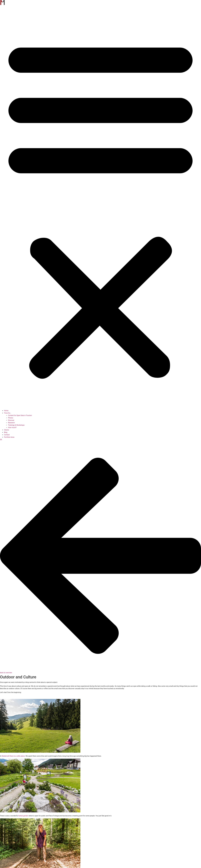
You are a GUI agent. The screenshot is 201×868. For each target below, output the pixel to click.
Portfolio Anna (9, 437)
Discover (11, 420)
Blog (6, 432)
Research (11, 423)
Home (6, 411)
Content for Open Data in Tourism (20, 415)
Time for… (8, 413)
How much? (12, 428)
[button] (100, 208)
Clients (6, 430)
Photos (11, 418)
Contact (7, 435)
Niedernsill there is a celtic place (13, 756)
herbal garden (23, 816)
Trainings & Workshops (16, 425)
